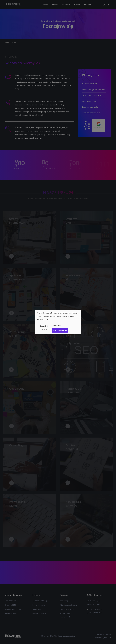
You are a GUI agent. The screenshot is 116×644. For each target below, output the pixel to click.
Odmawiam (57, 325)
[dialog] (58, 322)
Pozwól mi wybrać (44, 328)
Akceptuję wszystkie (60, 330)
